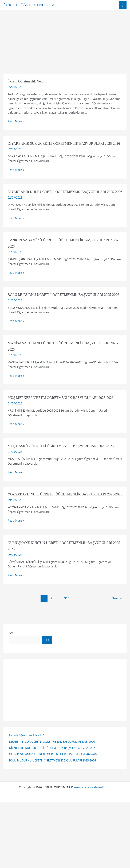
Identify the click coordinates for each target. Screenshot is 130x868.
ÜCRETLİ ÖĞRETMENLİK (26, 5)
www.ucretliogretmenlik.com (92, 825)
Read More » (16, 121)
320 (67, 636)
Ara (11, 671)
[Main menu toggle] (123, 5)
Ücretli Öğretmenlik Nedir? (26, 773)
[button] (53, 5)
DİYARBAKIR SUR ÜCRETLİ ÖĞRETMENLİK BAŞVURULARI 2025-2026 (52, 780)
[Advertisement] (65, 36)
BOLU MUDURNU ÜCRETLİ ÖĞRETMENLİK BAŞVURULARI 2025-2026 (52, 798)
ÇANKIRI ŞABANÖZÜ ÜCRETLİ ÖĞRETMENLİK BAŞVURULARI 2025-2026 (54, 792)
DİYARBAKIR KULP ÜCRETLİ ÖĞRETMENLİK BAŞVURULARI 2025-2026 (53, 786)
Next (117, 636)
